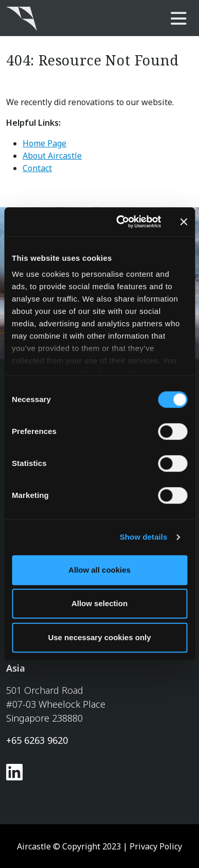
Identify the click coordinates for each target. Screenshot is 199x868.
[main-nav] (179, 19)
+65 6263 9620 (37, 740)
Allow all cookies (99, 570)
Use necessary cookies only (99, 637)
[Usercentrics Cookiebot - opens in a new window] (120, 222)
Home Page (44, 143)
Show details (144, 537)
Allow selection (99, 603)
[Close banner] (184, 222)
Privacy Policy (156, 846)
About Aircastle (52, 156)
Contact (37, 168)
